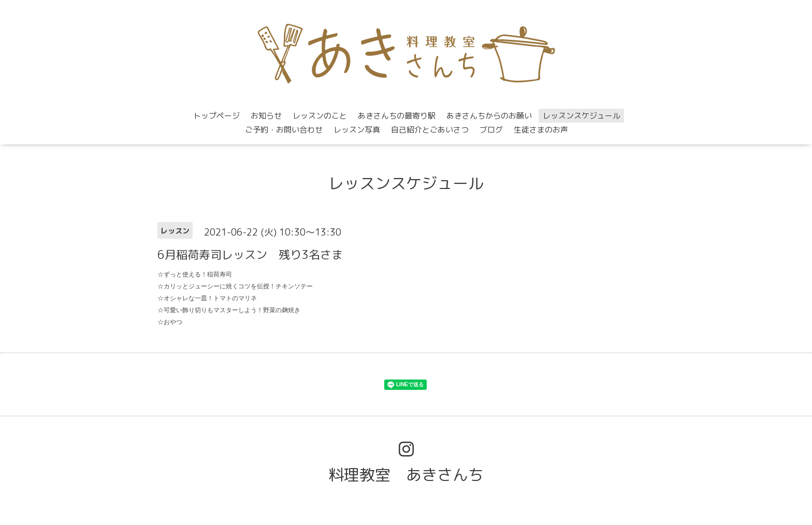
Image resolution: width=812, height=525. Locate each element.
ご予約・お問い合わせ (284, 130)
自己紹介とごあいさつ (430, 130)
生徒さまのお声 (541, 130)
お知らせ (266, 116)
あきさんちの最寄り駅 (397, 116)
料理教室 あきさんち (406, 475)
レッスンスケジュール (582, 116)
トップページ (216, 116)
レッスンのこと (320, 116)
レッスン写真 (357, 130)
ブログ (491, 130)
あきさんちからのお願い (489, 116)
